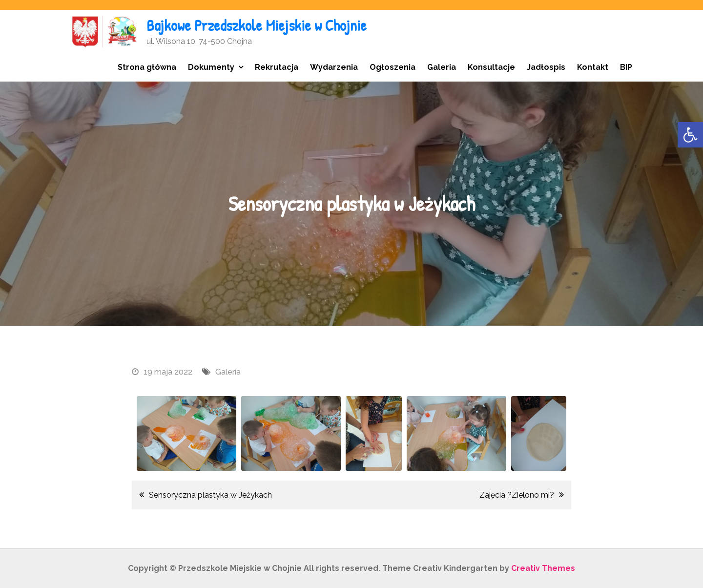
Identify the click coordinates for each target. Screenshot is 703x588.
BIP (626, 67)
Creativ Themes (543, 568)
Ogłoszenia (393, 67)
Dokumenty (211, 67)
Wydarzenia (334, 67)
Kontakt (593, 67)
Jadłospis (546, 67)
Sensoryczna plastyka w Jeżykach (210, 495)
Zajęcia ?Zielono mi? (517, 495)
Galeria (442, 67)
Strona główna (147, 67)
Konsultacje (491, 67)
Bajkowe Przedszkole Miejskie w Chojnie (258, 25)
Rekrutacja (277, 67)
